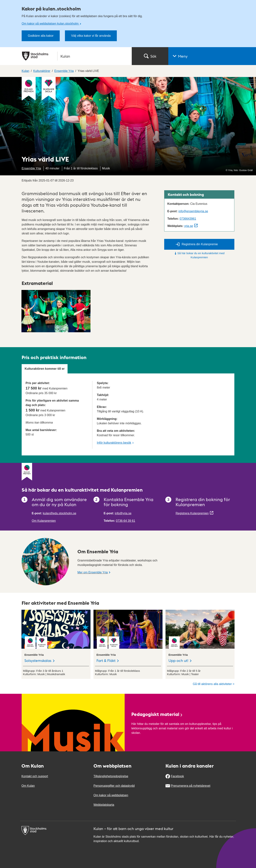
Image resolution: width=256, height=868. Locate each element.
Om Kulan (28, 786)
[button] (212, 56)
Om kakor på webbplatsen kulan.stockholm (50, 24)
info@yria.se (123, 513)
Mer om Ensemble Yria (93, 572)
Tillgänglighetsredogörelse (111, 776)
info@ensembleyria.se (193, 211)
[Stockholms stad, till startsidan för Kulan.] (75, 56)
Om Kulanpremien (44, 521)
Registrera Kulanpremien (192, 513)
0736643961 (188, 219)
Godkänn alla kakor (41, 36)
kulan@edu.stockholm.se (60, 513)
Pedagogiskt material (157, 714)
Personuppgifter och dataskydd (114, 786)
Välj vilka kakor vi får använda (91, 36)
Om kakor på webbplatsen (111, 795)
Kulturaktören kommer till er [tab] (45, 369)
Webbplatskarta (104, 805)
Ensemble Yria (31, 168)
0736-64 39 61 (125, 521)
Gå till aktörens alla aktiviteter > (214, 684)
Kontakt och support (35, 776)
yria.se (189, 226)
